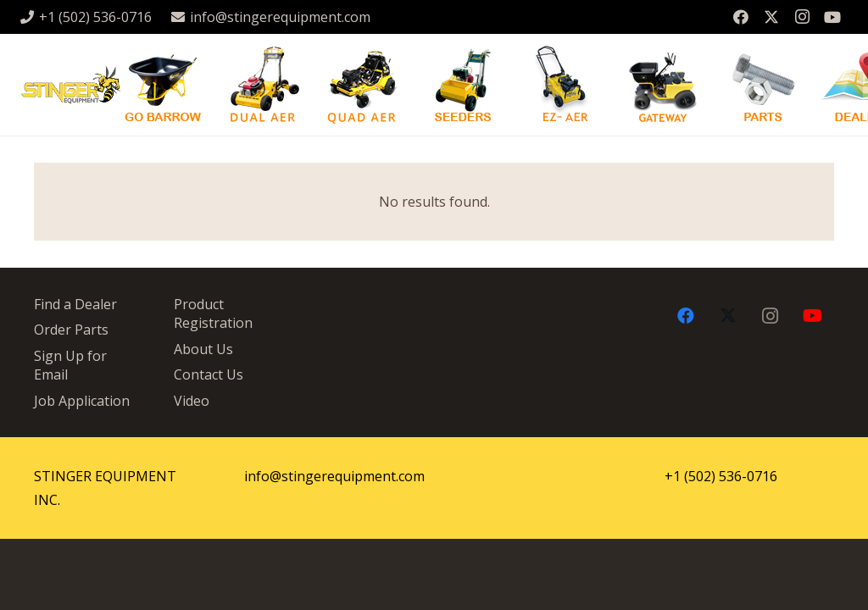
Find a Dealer (75, 304)
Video (192, 401)
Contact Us (209, 374)
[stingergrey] (70, 85)
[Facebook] (741, 17)
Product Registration (213, 313)
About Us (203, 349)
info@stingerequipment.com (334, 476)
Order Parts (71, 330)
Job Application (82, 401)
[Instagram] (802, 17)
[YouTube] (832, 17)
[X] (771, 17)
